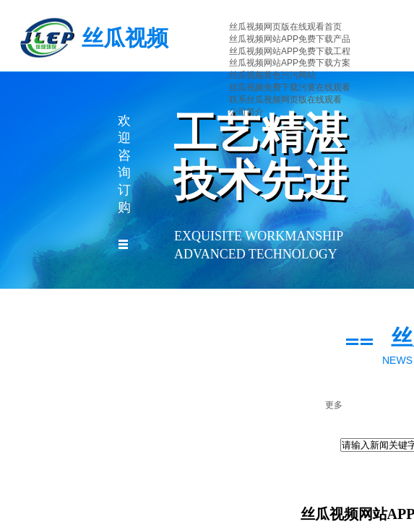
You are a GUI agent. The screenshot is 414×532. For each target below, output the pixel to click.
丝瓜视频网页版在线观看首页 (285, 27)
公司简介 (246, 112)
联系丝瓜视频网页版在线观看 (285, 100)
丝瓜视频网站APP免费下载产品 (290, 39)
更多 (334, 405)
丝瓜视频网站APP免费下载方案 (290, 63)
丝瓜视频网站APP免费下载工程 (290, 51)
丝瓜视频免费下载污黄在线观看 (290, 87)
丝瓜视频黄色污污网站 (272, 75)
